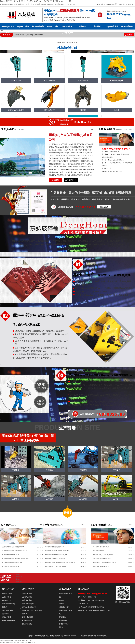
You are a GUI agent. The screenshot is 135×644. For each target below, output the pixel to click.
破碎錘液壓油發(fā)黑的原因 (55, 559)
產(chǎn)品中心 (38, 26)
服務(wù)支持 (52, 26)
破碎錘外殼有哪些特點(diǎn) (12, 562)
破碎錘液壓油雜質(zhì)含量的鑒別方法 (15, 559)
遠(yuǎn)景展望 (112, 26)
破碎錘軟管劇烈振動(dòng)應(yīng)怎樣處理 (60, 562)
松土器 (25, 614)
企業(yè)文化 (7, 597)
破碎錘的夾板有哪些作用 (11, 566)
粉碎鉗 (62, 600)
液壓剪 (62, 604)
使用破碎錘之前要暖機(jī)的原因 (13, 547)
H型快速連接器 (28, 617)
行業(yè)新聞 (7, 617)
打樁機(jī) (62, 617)
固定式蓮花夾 (27, 624)
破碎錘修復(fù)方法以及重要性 (56, 566)
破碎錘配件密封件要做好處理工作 (57, 551)
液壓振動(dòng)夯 (28, 604)
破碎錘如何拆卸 (99, 551)
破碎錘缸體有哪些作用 (101, 547)
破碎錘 (18, 574)
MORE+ (94, 129)
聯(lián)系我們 (114, 4)
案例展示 (97, 26)
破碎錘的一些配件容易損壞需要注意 (15, 551)
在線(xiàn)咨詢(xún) (128, 4)
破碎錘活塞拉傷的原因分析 (55, 547)
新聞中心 (82, 26)
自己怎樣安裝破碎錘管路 (102, 559)
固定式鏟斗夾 (64, 607)
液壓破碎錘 (19, 577)
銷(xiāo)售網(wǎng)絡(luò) (67, 27)
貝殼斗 (62, 627)
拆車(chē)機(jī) (64, 624)
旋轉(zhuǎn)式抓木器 (30, 607)
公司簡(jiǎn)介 (7, 594)
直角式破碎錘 (27, 597)
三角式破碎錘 (27, 594)
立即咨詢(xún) (71, 180)
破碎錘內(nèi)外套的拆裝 (11, 555)
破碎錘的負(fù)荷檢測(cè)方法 (104, 555)
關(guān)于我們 (23, 26)
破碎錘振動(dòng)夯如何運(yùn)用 (105, 562)
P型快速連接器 (27, 620)
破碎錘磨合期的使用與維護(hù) (56, 555)
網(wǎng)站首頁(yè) (8, 27)
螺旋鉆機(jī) (63, 620)
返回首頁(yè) (103, 4)
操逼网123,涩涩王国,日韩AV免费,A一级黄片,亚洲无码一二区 (18, 643)
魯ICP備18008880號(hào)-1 (99, 636)
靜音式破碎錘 (27, 600)
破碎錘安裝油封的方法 (101, 566)
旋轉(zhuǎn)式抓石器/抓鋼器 (32, 610)
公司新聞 (5, 614)
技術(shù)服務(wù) (8, 620)
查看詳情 (55, 180)
